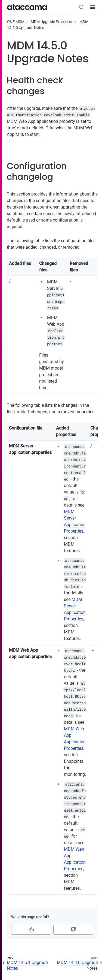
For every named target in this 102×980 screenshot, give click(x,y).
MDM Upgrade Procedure (52, 22)
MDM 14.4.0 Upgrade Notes (77, 965)
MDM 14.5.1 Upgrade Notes (27, 965)
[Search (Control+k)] (82, 7)
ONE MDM (16, 22)
